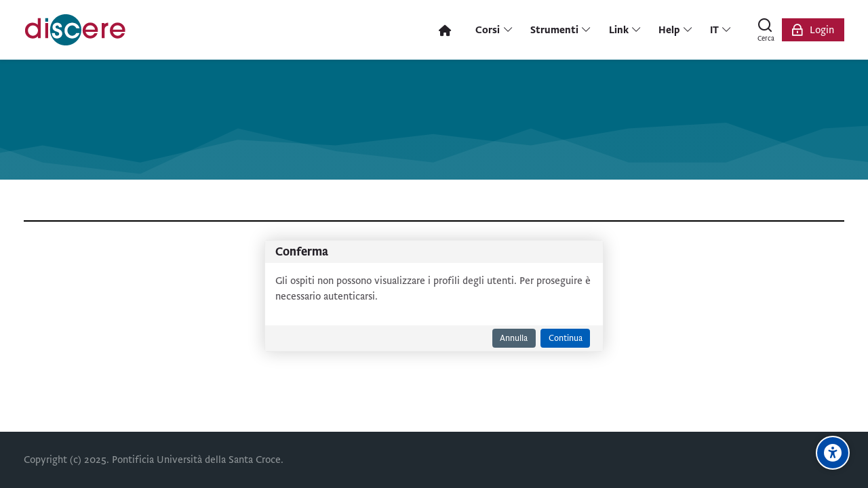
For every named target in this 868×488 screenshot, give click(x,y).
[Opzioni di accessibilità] (833, 453)
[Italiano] (721, 30)
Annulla (514, 338)
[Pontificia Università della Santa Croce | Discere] (75, 30)
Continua (566, 338)
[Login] (813, 30)
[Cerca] (766, 30)
